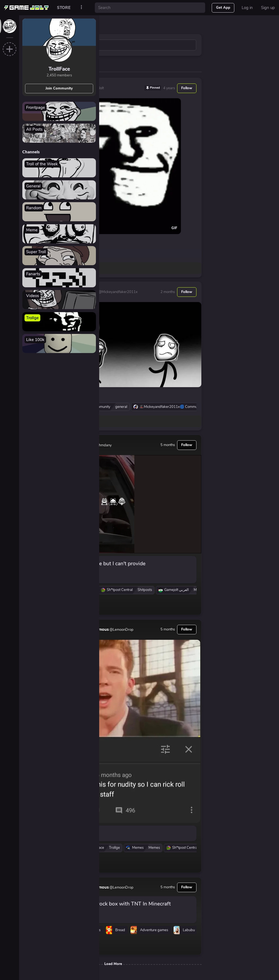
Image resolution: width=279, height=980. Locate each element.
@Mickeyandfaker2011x (118, 292)
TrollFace (59, 69)
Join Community (59, 88)
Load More (113, 964)
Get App (223, 8)
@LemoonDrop (121, 630)
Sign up (268, 8)
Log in (247, 8)
